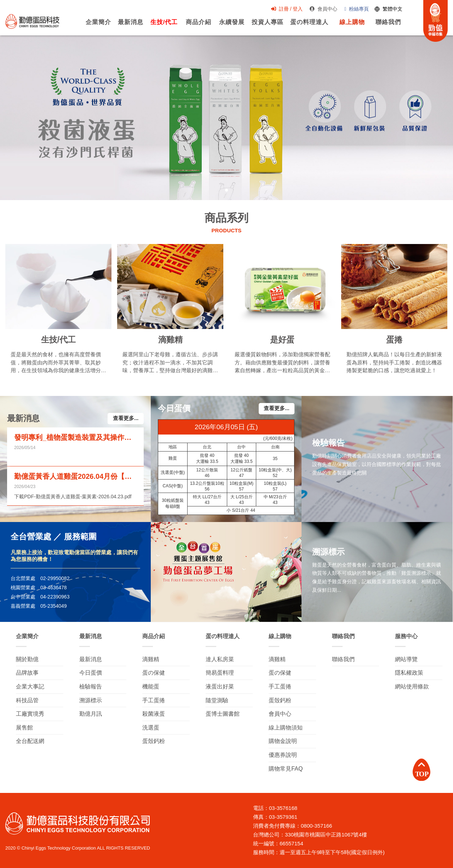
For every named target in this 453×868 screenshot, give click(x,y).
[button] (226, 190)
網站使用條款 (412, 687)
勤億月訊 (91, 714)
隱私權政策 (409, 673)
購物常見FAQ (286, 769)
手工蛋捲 (154, 700)
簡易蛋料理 (220, 673)
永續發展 (228, 26)
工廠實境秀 (30, 714)
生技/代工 (160, 26)
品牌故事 (27, 673)
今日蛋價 (91, 673)
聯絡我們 (385, 26)
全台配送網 (30, 741)
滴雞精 (151, 659)
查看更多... (126, 418)
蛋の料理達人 (306, 26)
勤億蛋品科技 (33, 21)
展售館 (24, 728)
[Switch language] (386, 9)
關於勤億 (27, 659)
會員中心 (321, 9)
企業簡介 (94, 26)
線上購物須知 (286, 728)
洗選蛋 (151, 728)
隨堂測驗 (217, 700)
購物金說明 (283, 741)
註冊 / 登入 (284, 9)
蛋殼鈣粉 (154, 741)
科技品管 (27, 700)
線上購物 (349, 26)
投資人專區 (264, 26)
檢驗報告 (91, 687)
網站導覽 (406, 659)
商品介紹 (195, 26)
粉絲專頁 (354, 9)
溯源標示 (91, 700)
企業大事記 (30, 687)
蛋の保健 (154, 673)
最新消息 (126, 26)
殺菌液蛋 (154, 714)
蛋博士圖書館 (223, 714)
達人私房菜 (220, 659)
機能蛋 (151, 687)
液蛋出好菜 (220, 687)
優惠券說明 (283, 755)
